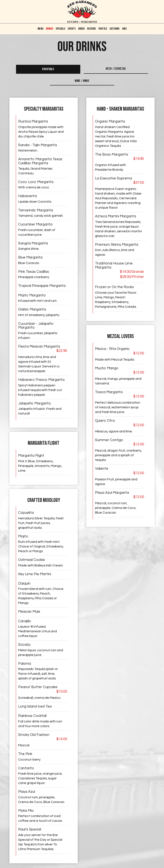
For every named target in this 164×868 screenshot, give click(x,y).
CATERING (114, 29)
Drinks (50, 29)
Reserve (92, 29)
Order (81, 29)
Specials (60, 29)
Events (72, 29)
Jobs (124, 29)
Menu (40, 29)
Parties (103, 29)
